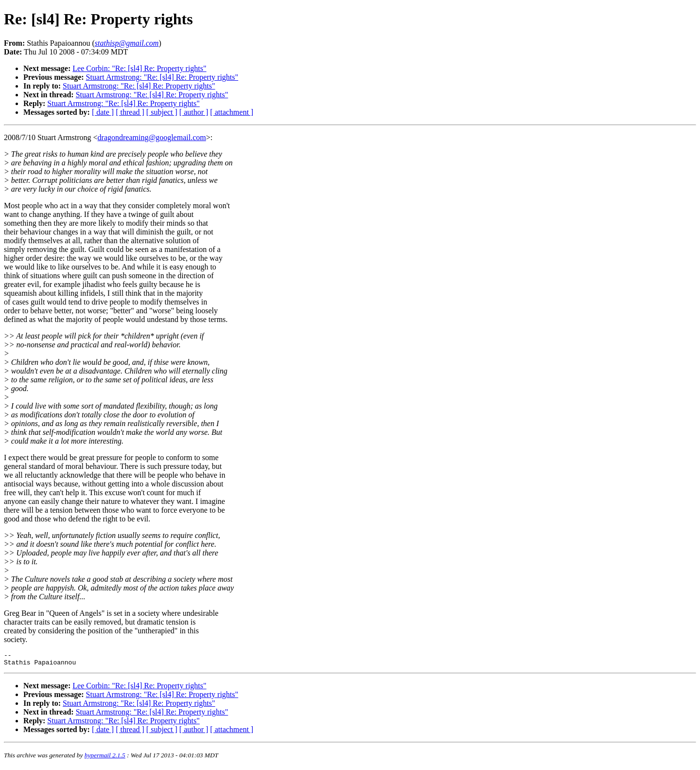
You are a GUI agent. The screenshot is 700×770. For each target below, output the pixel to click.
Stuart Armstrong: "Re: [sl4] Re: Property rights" (162, 77)
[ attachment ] (232, 112)
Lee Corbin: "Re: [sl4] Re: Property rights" (139, 68)
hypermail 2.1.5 (105, 758)
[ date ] (103, 112)
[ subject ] (162, 112)
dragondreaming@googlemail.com (152, 137)
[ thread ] (130, 112)
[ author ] (194, 112)
